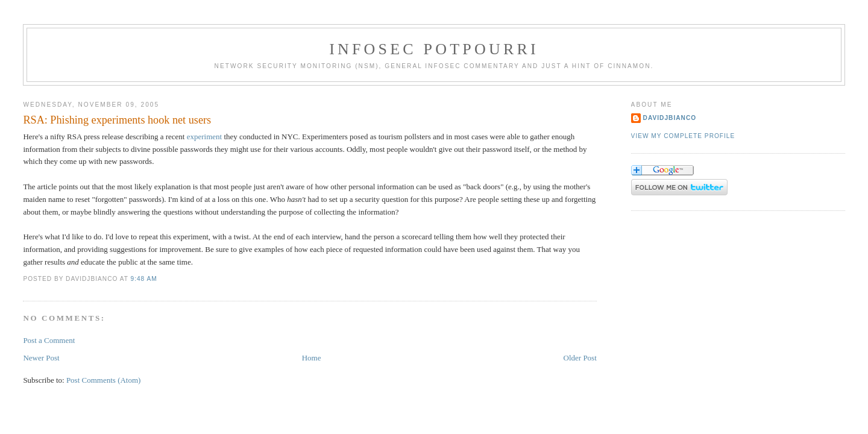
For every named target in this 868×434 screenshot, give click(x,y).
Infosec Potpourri (434, 49)
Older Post (580, 358)
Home (312, 358)
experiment (204, 137)
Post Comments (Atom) (104, 380)
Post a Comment (49, 340)
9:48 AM (143, 279)
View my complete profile (683, 136)
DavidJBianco (670, 118)
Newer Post (41, 358)
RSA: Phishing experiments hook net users (117, 120)
